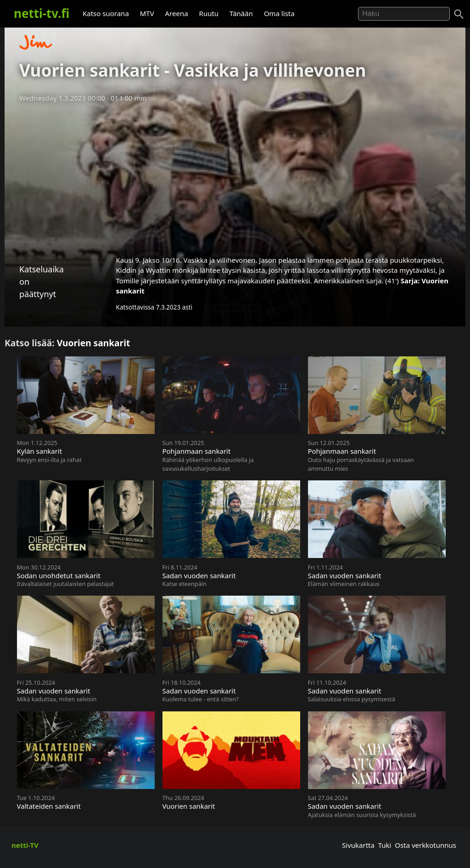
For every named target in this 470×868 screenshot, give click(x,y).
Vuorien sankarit (94, 343)
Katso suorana (106, 13)
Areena (177, 13)
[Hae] (404, 14)
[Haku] (459, 14)
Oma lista (279, 13)
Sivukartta (358, 845)
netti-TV (25, 845)
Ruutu (209, 13)
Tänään (241, 13)
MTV (147, 13)
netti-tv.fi (42, 13)
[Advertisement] (235, 176)
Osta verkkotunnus (425, 845)
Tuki (385, 845)
